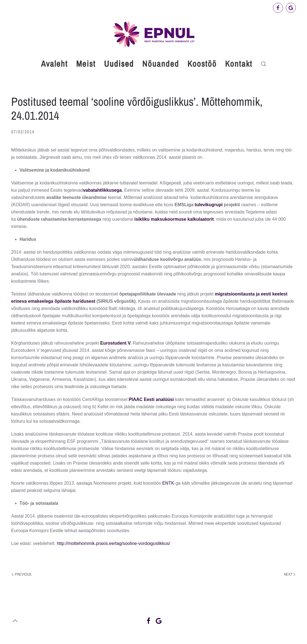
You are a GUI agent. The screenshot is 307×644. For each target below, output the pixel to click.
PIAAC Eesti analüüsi (151, 399)
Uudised (119, 64)
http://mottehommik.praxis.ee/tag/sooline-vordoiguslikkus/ (113, 543)
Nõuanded (161, 64)
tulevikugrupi (209, 205)
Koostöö (202, 64)
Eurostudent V (115, 343)
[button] (264, 64)
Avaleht (54, 64)
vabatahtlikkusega (102, 190)
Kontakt (239, 64)
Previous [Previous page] (22, 574)
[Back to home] (154, 34)
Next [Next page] (290, 574)
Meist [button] (86, 64)
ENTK (168, 483)
